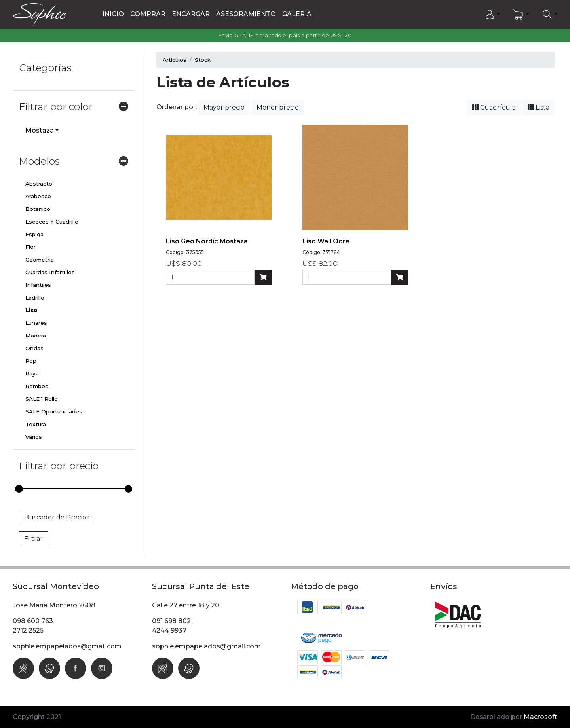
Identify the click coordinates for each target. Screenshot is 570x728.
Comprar (148, 14)
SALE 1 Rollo (42, 399)
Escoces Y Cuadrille (52, 222)
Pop (31, 361)
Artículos (175, 60)
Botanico (38, 209)
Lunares (36, 323)
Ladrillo (35, 298)
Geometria (40, 260)
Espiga (34, 234)
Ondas (34, 348)
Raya (32, 373)
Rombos (37, 386)
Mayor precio (224, 107)
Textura (36, 424)
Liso (31, 310)
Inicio (113, 14)
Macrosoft (541, 717)
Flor (30, 247)
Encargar (191, 14)
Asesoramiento (246, 14)
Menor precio (278, 107)
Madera (36, 336)
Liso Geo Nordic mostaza (207, 241)
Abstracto (39, 184)
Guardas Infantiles (50, 272)
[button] (492, 15)
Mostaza (40, 130)
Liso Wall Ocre (326, 241)
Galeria (297, 14)
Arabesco (38, 196)
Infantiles (38, 285)
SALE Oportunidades (54, 411)
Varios (34, 437)
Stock (203, 60)
